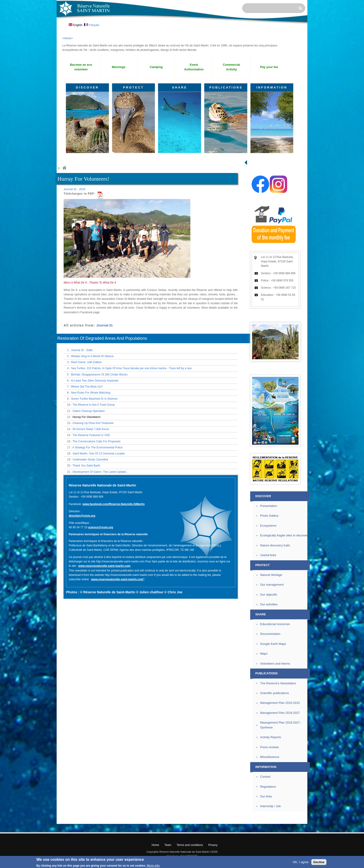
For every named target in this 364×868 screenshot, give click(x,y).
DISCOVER (87, 87)
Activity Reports (270, 737)
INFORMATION (272, 87)
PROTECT (133, 87)
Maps (264, 654)
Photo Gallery (269, 516)
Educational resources (275, 624)
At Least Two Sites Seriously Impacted (95, 381)
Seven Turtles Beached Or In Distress (94, 399)
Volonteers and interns (275, 664)
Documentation (270, 634)
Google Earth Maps (273, 644)
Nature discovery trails (275, 545)
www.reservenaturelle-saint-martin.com (104, 566)
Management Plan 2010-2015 (280, 703)
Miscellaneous (270, 757)
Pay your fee (269, 67)
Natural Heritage (271, 575)
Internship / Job (270, 806)
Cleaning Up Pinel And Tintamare (93, 423)
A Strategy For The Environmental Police (98, 447)
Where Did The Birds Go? (87, 387)
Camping (156, 67)
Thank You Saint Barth (86, 466)
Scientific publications (274, 693)
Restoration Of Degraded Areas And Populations (102, 338)
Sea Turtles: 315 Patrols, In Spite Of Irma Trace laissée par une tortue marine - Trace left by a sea (131, 368)
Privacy (213, 845)
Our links (266, 796)
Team (168, 845)
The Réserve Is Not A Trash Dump (94, 405)
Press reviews (269, 747)
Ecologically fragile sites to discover (284, 535)
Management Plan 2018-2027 (280, 713)
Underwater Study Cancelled (90, 460)
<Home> (68, 38)
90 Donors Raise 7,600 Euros (91, 429)
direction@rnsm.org (82, 516)
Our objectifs (268, 595)
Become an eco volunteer (81, 67)
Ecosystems (268, 526)
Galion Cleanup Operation (89, 411)
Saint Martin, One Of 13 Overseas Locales (99, 454)
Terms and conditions (190, 845)
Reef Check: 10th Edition (86, 362)
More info (153, 866)
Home (64, 168)
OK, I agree (301, 862)
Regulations (268, 787)
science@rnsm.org (101, 527)
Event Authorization (194, 67)
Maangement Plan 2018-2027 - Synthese (281, 725)
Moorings (119, 67)
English (76, 25)
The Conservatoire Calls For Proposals (96, 441)
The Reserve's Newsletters (278, 683)
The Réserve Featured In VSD (91, 435)
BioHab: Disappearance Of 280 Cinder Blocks (99, 375)
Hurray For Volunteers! (86, 417)
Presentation (268, 506)
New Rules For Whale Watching (91, 393)
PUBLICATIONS (226, 87)
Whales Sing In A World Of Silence (92, 356)
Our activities (269, 604)
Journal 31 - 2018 (74, 189)
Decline (319, 862)
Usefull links (268, 555)
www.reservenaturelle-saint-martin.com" (118, 579)
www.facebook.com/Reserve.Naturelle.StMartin (114, 504)
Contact (265, 777)
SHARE (180, 87)
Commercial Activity (231, 67)
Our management (272, 585)
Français (92, 25)
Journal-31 (105, 325)
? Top (318, 820)
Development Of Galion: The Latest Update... (100, 472)
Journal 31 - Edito (82, 350)
